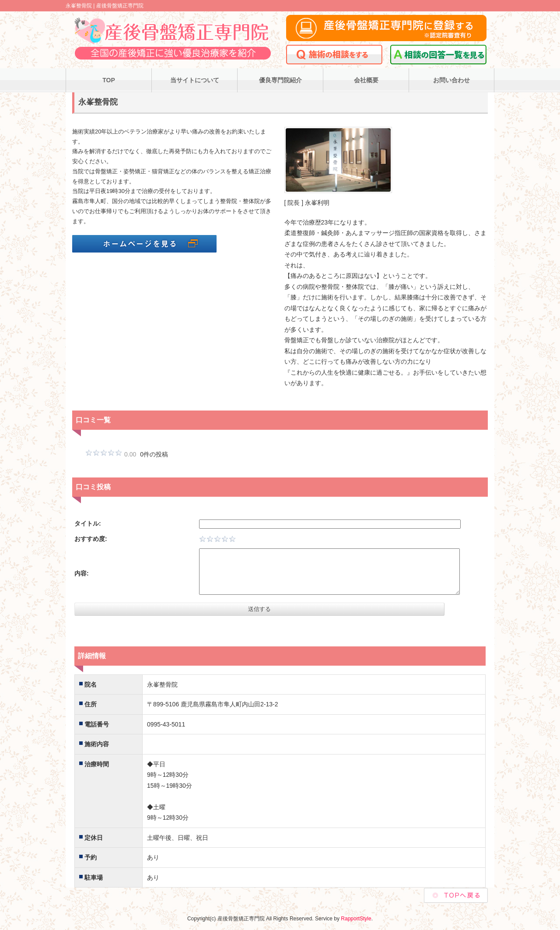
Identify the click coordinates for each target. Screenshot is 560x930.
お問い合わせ (451, 80)
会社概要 (366, 80)
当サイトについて (195, 80)
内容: (82, 573)
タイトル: (88, 523)
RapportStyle (356, 919)
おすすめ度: (91, 539)
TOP (109, 80)
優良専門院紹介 (280, 80)
